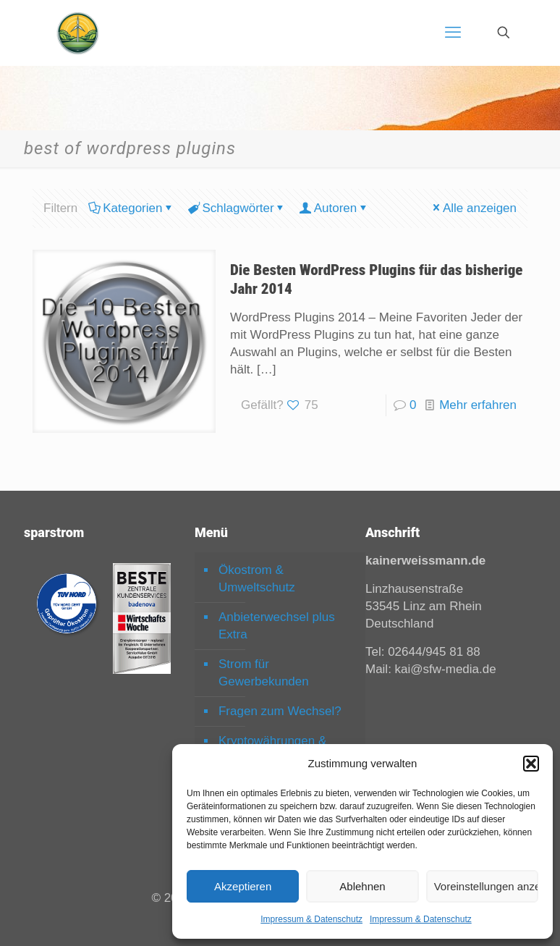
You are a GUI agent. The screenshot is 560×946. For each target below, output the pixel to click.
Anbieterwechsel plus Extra (277, 626)
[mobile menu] (453, 33)
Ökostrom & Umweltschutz (257, 579)
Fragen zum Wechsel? (280, 711)
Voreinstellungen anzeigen (486, 886)
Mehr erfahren (478, 405)
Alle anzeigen (474, 208)
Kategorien (131, 208)
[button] (531, 764)
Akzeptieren (243, 886)
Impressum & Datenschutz (311, 919)
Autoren (335, 208)
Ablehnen (362, 886)
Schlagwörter (237, 208)
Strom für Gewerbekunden (264, 673)
